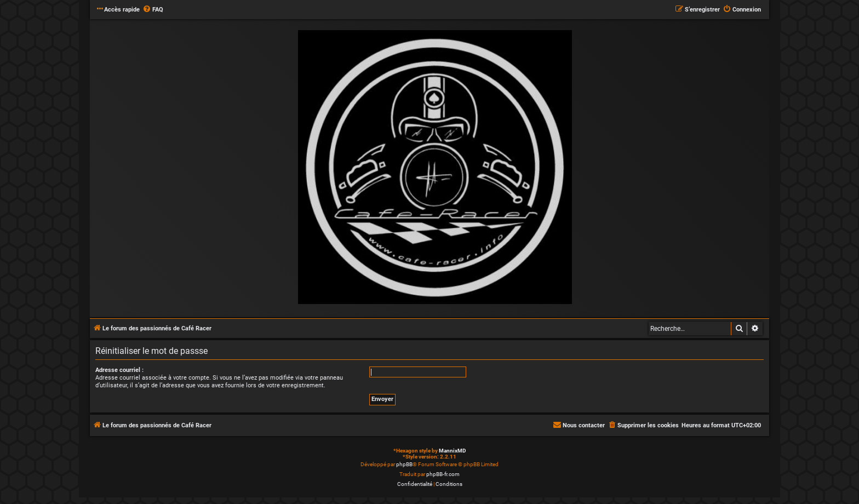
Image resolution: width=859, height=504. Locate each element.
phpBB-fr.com (443, 474)
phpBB (404, 464)
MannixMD (453, 451)
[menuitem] (153, 10)
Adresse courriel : (119, 370)
